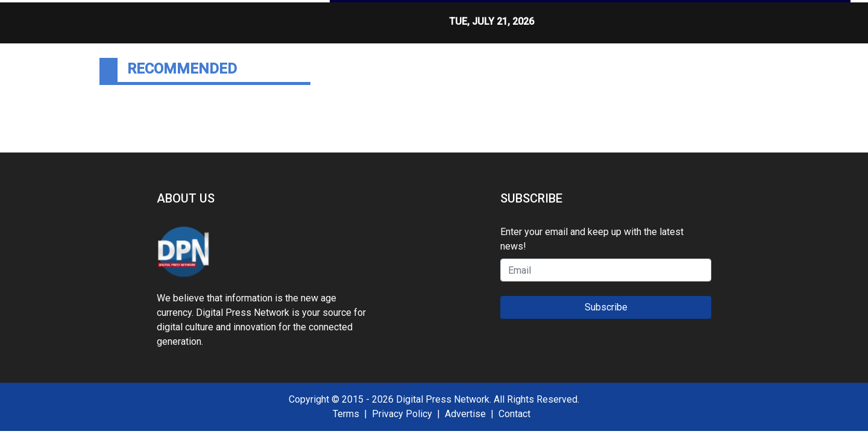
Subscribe (606, 307)
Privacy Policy (402, 414)
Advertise (465, 414)
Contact (514, 414)
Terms (346, 414)
